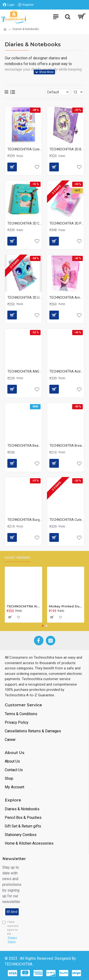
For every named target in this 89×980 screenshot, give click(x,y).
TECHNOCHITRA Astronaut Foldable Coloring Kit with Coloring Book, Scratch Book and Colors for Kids (67, 371)
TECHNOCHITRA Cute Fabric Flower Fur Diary (67, 520)
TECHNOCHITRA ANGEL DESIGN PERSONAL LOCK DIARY (25, 371)
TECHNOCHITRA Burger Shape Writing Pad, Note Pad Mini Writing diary (25, 520)
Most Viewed (17, 558)
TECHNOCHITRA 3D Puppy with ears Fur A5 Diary (67, 223)
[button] (43, 626)
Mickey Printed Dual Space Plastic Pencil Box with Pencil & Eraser (66, 606)
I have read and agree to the (11, 932)
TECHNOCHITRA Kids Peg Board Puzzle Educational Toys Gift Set (23, 606)
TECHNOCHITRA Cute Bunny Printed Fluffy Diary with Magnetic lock (25, 149)
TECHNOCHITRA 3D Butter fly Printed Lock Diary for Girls (67, 149)
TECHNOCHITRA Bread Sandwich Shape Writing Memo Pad (67, 446)
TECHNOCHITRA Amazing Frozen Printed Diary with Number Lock (67, 298)
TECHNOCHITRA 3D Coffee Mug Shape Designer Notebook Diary (25, 223)
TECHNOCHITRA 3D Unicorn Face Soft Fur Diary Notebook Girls (25, 298)
